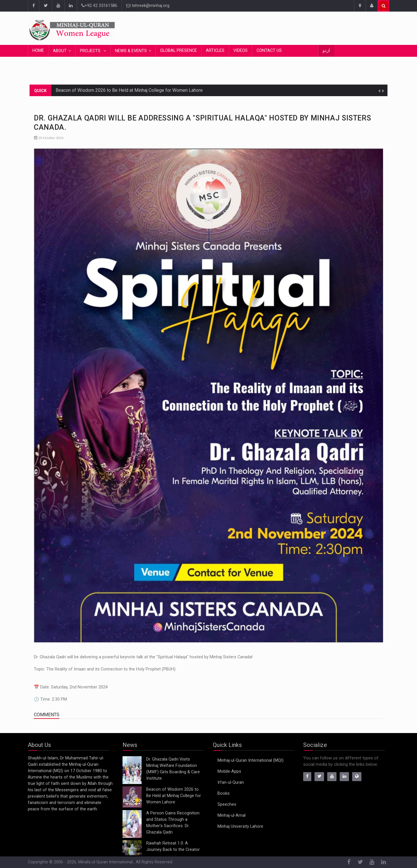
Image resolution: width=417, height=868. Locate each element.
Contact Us (269, 51)
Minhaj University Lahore (240, 826)
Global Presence (179, 51)
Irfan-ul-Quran (231, 782)
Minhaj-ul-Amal (232, 815)
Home (38, 51)
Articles (215, 51)
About (60, 51)
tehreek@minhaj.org (148, 6)
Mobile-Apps (229, 771)
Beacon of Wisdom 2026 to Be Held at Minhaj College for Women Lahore (129, 90)
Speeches (227, 804)
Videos (240, 51)
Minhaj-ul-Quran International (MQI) (250, 760)
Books (224, 793)
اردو (326, 51)
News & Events (131, 51)
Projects (91, 51)
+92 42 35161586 (99, 6)
